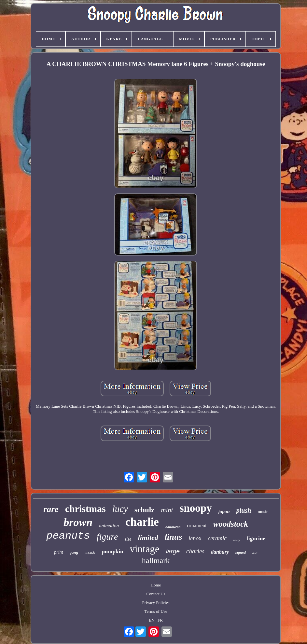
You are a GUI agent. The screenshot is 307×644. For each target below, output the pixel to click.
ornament (197, 526)
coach (90, 553)
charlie (142, 522)
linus (174, 537)
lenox (195, 538)
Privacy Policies (156, 603)
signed (241, 552)
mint (167, 510)
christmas (85, 509)
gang (74, 552)
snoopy (196, 508)
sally (237, 540)
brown (78, 522)
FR (160, 620)
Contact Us (156, 594)
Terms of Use (156, 611)
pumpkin (112, 552)
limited (148, 538)
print (58, 552)
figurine (256, 539)
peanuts (68, 536)
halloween (173, 527)
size (128, 539)
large (173, 551)
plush (244, 510)
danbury (220, 552)
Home (156, 585)
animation (109, 526)
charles (195, 551)
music (263, 512)
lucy (120, 509)
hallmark (156, 560)
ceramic (217, 538)
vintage (145, 549)
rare (51, 509)
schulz (144, 510)
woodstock (231, 524)
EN (152, 620)
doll (255, 553)
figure (107, 537)
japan (224, 511)
